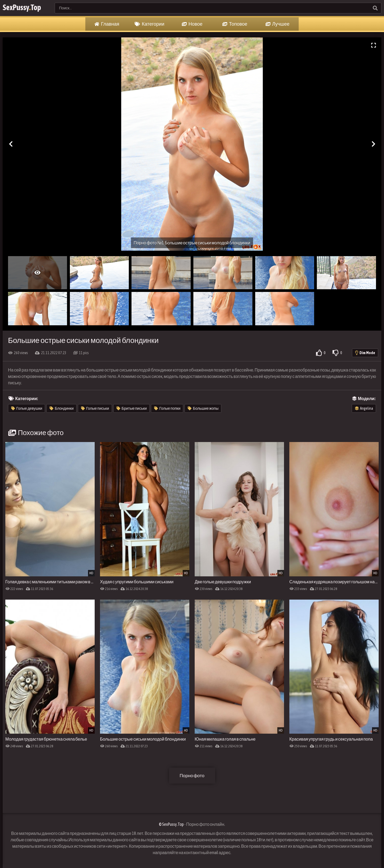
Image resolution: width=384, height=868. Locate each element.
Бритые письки (132, 408)
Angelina (364, 408)
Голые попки (167, 408)
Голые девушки (27, 408)
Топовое (235, 24)
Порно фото (192, 775)
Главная (107, 24)
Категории (149, 24)
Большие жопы (203, 408)
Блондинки (62, 408)
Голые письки (95, 408)
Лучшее (278, 24)
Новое (192, 24)
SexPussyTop (26, 8)
